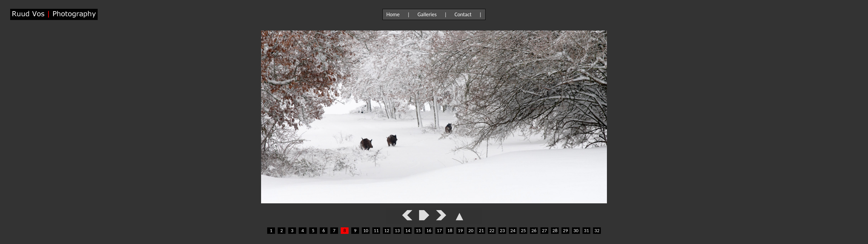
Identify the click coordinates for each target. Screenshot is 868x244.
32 (597, 230)
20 (471, 230)
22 (492, 230)
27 (544, 230)
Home (393, 14)
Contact (463, 14)
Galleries (427, 14)
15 (418, 230)
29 (565, 230)
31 (586, 230)
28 (555, 230)
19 (460, 230)
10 (366, 230)
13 (397, 230)
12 (387, 230)
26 (534, 230)
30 (576, 230)
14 (408, 230)
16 (429, 230)
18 (450, 230)
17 (439, 230)
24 (513, 230)
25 (523, 230)
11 (376, 230)
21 (481, 230)
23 (502, 230)
